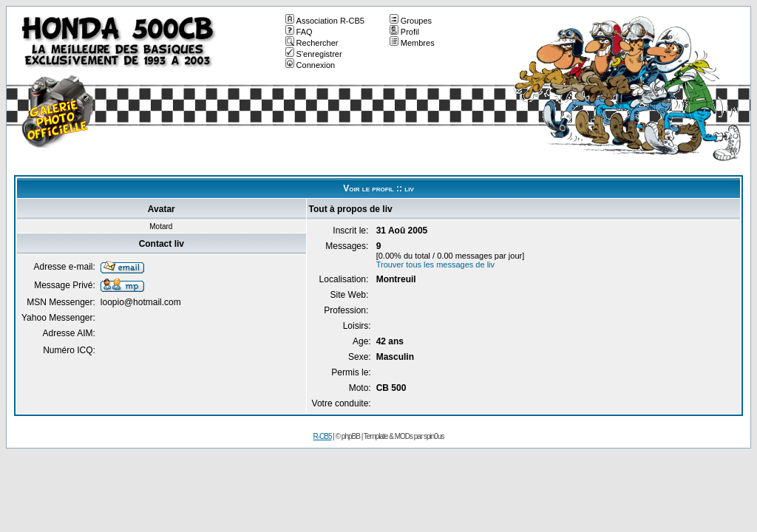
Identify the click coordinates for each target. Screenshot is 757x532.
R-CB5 (323, 436)
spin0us (434, 436)
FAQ (299, 32)
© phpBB (348, 436)
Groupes (411, 21)
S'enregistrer (314, 54)
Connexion (310, 65)
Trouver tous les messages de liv (435, 265)
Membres (412, 43)
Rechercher (312, 43)
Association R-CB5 (325, 21)
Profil (404, 32)
